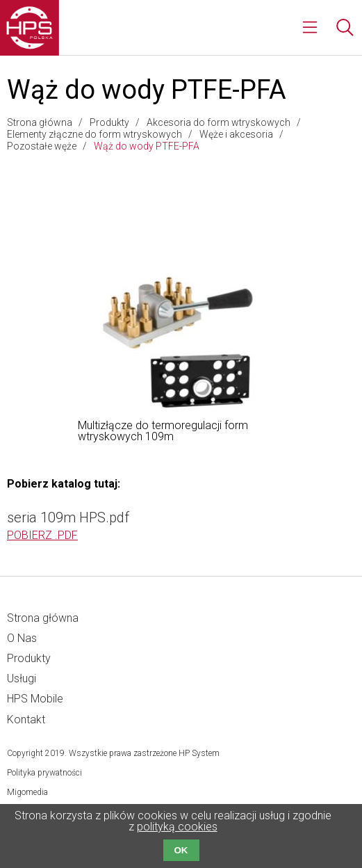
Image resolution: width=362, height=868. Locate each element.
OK (181, 850)
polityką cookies (177, 827)
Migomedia (27, 792)
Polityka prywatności (44, 773)
